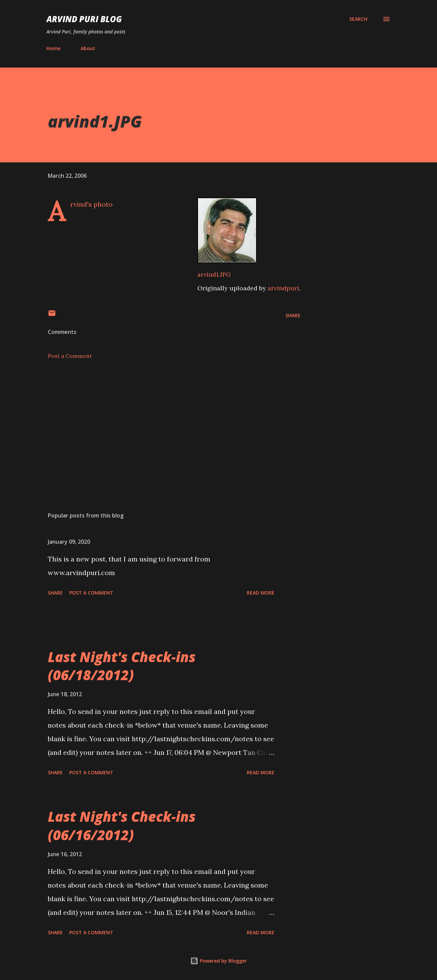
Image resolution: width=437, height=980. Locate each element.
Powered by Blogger (218, 961)
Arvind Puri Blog (84, 19)
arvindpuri (283, 288)
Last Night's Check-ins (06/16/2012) (122, 825)
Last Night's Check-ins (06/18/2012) (122, 666)
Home (53, 48)
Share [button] (293, 315)
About (88, 48)
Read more (261, 593)
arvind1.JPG (214, 274)
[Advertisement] (163, 427)
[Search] (358, 19)
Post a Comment (70, 356)
